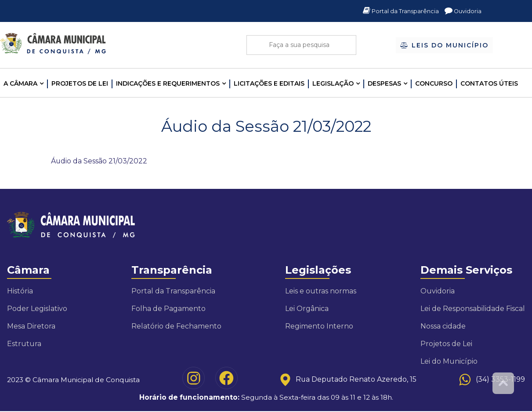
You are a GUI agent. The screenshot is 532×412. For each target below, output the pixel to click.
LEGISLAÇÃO (333, 83)
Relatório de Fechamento (176, 327)
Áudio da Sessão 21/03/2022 (99, 161)
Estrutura (24, 344)
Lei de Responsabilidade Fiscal (473, 309)
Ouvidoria (462, 11)
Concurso (434, 83)
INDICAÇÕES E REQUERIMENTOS (168, 83)
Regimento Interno (319, 327)
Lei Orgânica (307, 309)
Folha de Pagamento (168, 309)
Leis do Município (444, 46)
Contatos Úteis (489, 83)
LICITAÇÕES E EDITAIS (269, 83)
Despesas (384, 83)
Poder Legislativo (37, 309)
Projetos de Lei (80, 83)
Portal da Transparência (397, 11)
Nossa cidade (443, 327)
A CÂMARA (20, 83)
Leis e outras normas (321, 291)
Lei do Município (449, 362)
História (20, 291)
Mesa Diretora (31, 327)
